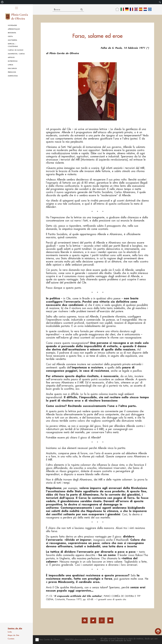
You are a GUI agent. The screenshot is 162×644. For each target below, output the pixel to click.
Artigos (11, 57)
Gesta (10, 36)
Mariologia (13, 76)
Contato (11, 639)
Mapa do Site (13, 635)
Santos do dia (15, 628)
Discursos (12, 68)
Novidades (12, 25)
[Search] (82, 9)
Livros (11, 65)
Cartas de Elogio (16, 50)
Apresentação (14, 29)
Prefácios (12, 72)
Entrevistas (13, 61)
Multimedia (12, 40)
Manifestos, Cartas (16, 54)
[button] (85, 620)
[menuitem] (2, 2)
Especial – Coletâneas (13, 45)
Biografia (12, 33)
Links (10, 632)
